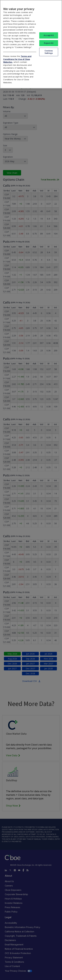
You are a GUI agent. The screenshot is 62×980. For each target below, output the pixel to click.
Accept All (49, 35)
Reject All (49, 43)
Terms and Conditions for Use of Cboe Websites (17, 59)
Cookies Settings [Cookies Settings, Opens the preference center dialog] (49, 52)
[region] (31, 44)
